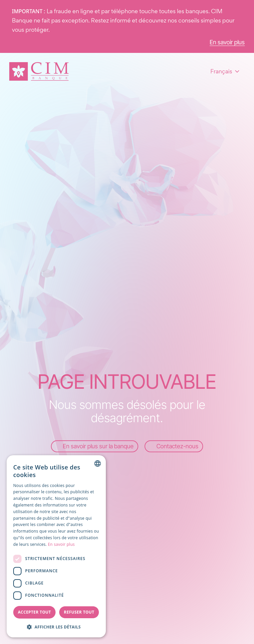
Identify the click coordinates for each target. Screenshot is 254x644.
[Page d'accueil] (39, 71)
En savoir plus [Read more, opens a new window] (61, 544)
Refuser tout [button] (79, 612)
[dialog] (56, 546)
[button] (56, 627)
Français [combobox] (221, 71)
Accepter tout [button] (34, 612)
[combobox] (98, 463)
